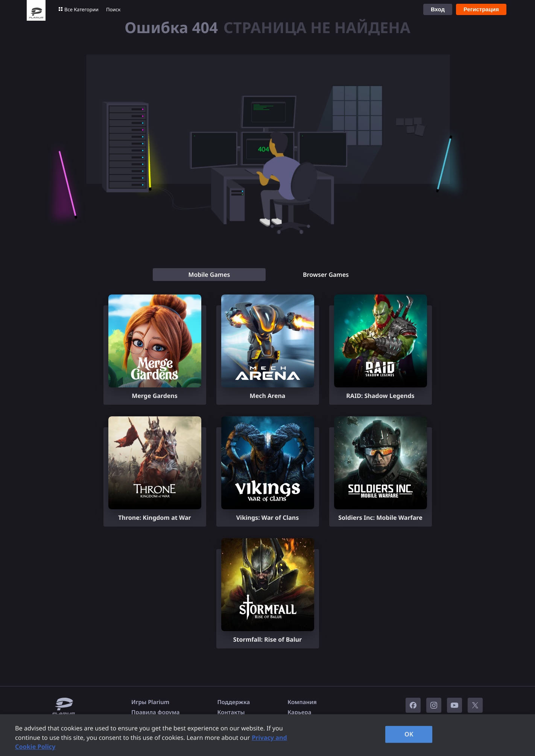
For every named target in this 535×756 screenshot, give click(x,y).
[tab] (209, 275)
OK (409, 734)
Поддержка (234, 702)
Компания (302, 702)
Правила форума (156, 712)
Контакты (231, 712)
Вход (438, 9)
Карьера (299, 712)
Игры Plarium (150, 702)
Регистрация (481, 9)
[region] (267, 735)
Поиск (113, 9)
